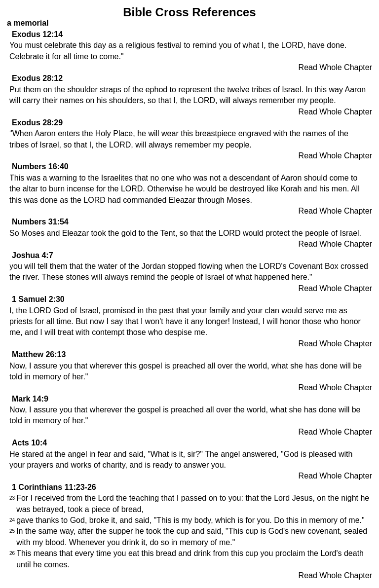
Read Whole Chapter (335, 67)
